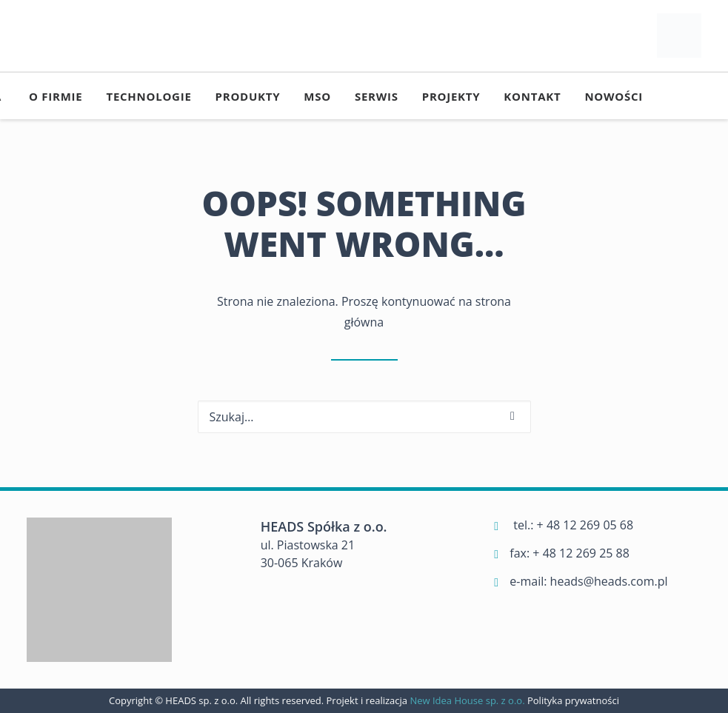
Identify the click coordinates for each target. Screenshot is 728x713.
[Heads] (679, 36)
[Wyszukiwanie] (364, 417)
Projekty (451, 96)
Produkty (248, 96)
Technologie (148, 96)
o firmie (56, 96)
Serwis (377, 96)
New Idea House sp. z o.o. (468, 700)
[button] (512, 416)
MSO (317, 96)
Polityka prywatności (573, 700)
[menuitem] (56, 96)
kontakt (532, 96)
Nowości (614, 96)
